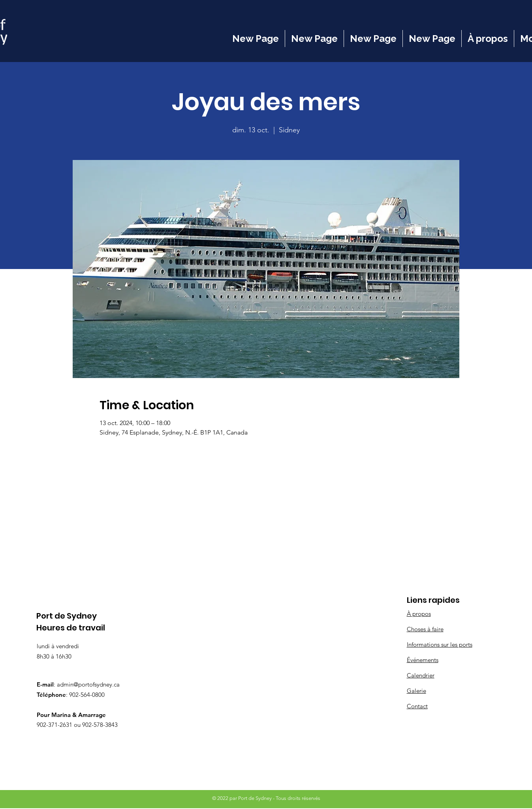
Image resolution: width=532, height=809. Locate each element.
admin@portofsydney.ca (88, 684)
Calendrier (421, 675)
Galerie (416, 691)
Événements (423, 660)
